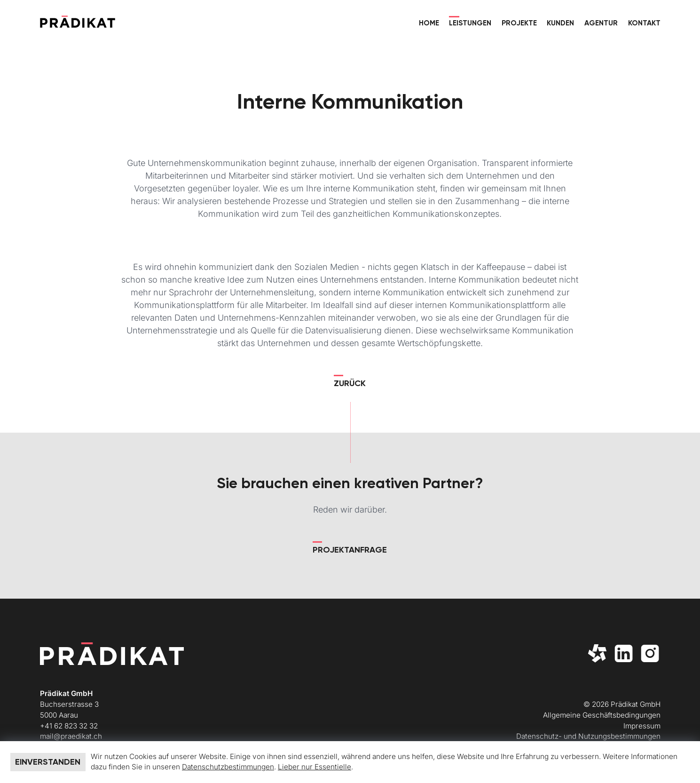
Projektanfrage (350, 550)
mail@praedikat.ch (71, 736)
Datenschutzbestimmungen (228, 767)
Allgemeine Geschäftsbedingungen (602, 715)
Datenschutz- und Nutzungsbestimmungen (588, 736)
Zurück (350, 383)
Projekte (519, 23)
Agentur (601, 23)
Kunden (560, 23)
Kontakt (644, 23)
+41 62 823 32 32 (69, 726)
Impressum (642, 726)
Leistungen (470, 23)
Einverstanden (48, 762)
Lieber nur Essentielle (315, 767)
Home (429, 23)
